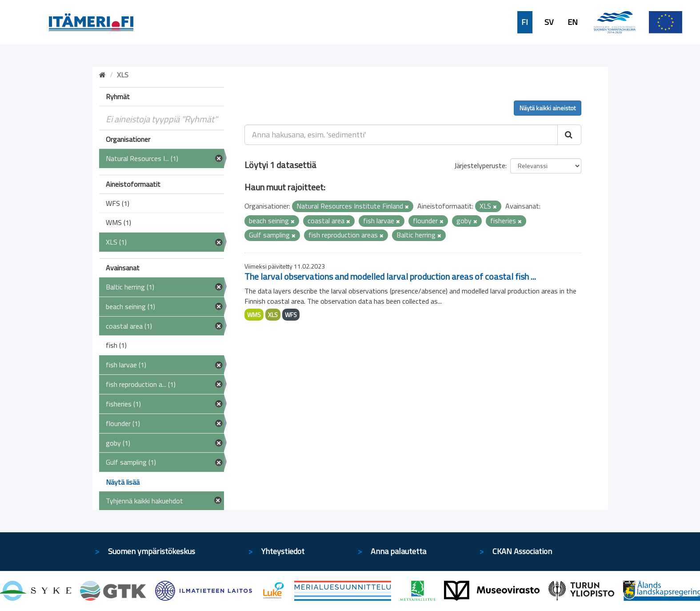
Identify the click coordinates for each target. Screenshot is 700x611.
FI (525, 22)
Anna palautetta (398, 551)
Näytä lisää (123, 482)
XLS (273, 315)
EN (573, 22)
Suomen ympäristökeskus (152, 551)
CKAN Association (522, 551)
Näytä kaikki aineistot (548, 108)
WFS (291, 315)
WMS (254, 315)
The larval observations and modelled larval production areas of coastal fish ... (390, 276)
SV (549, 22)
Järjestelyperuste (480, 165)
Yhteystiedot (283, 551)
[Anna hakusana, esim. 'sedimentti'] (401, 135)
